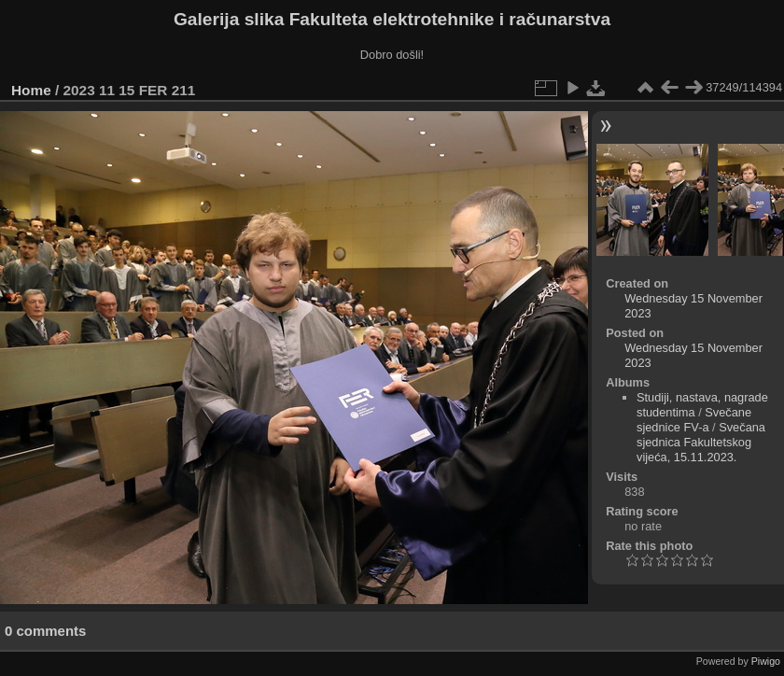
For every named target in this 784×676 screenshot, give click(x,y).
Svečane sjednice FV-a (694, 420)
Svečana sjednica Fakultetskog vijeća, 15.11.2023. (701, 442)
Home (31, 90)
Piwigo (766, 661)
